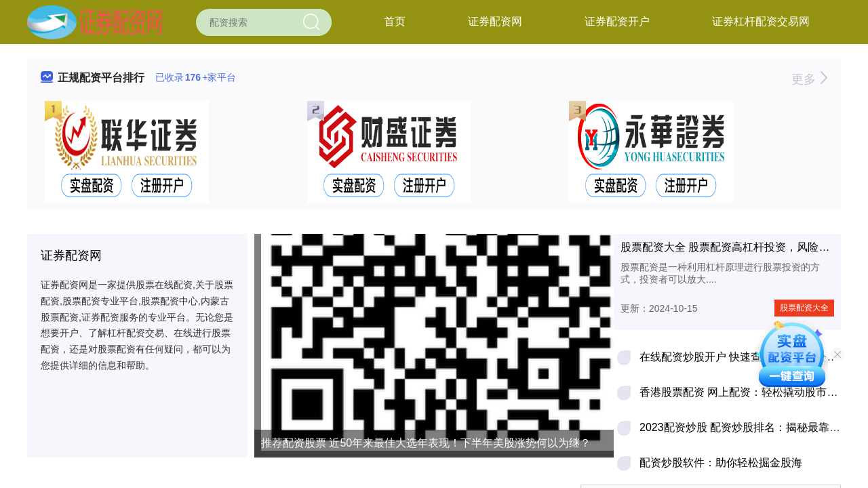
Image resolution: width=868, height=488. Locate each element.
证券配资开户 (617, 21)
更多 (809, 79)
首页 (395, 21)
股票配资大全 (804, 308)
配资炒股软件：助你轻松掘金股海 (721, 463)
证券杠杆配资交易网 (761, 21)
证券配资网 (495, 21)
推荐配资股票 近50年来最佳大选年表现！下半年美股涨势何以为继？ (426, 443)
